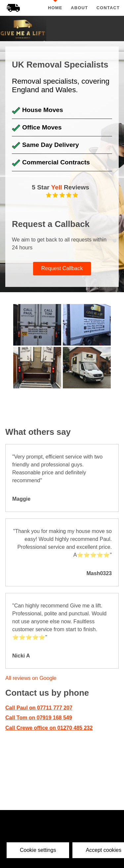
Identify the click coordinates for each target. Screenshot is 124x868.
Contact (108, 8)
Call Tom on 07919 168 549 (39, 718)
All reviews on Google (31, 678)
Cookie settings (38, 850)
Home (55, 8)
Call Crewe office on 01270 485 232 (49, 728)
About (79, 8)
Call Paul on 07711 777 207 (39, 708)
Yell (57, 187)
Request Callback (62, 268)
